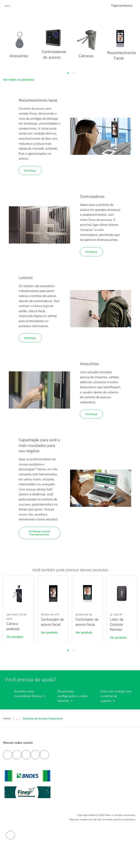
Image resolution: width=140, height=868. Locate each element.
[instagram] (35, 755)
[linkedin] (26, 755)
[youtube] (17, 755)
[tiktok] (44, 755)
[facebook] (8, 755)
